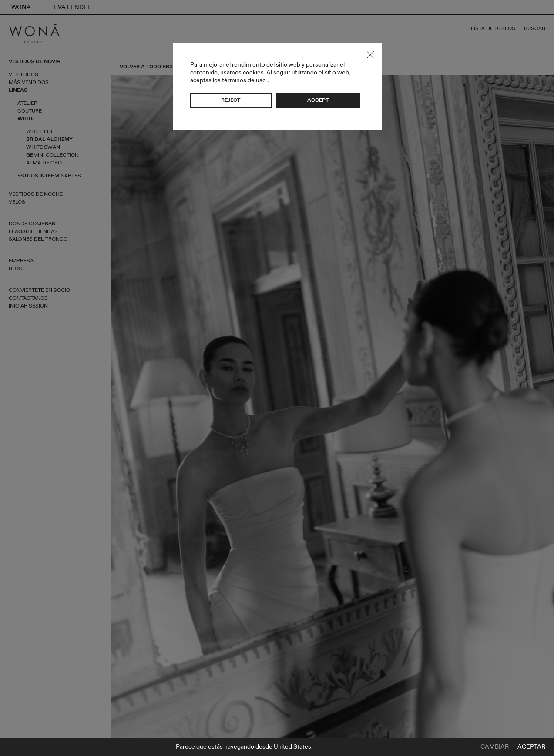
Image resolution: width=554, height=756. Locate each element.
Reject (231, 100)
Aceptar (531, 747)
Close (370, 55)
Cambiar (495, 747)
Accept (318, 100)
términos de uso (244, 80)
